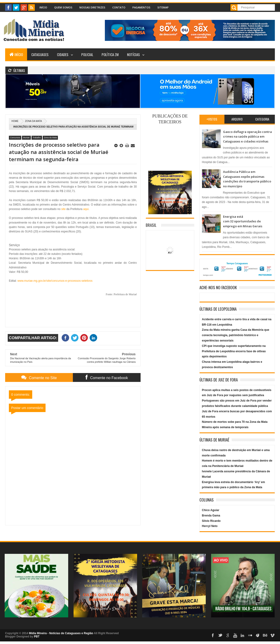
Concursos (15, 138)
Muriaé (26, 138)
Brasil (151, 225)
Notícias (133, 54)
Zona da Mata (33, 121)
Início (43, 7)
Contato (119, 7)
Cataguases (40, 54)
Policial (87, 54)
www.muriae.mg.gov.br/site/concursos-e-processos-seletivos (55, 281)
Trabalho (37, 138)
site (63, 209)
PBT (37, 637)
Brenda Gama (211, 516)
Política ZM (110, 54)
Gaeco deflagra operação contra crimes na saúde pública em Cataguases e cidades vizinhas (247, 137)
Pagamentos (141, 7)
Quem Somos (63, 7)
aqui (86, 209)
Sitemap (163, 7)
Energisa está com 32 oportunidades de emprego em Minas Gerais (243, 221)
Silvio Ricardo (211, 521)
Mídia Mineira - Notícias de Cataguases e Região (61, 633)
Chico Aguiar (211, 510)
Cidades (63, 54)
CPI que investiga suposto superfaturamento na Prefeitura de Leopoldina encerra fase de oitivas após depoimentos (234, 351)
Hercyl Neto (210, 526)
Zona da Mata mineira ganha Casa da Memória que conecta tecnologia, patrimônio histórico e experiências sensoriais (236, 335)
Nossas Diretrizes (92, 7)
